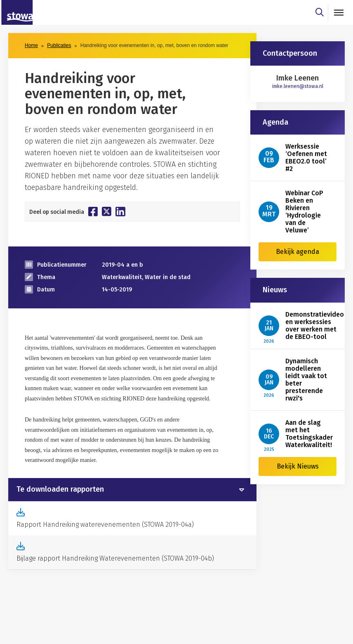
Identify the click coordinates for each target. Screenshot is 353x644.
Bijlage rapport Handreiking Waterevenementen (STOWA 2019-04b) (115, 558)
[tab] (132, 490)
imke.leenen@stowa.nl (298, 86)
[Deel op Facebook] (93, 211)
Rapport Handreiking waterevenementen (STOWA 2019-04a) (105, 524)
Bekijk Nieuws (298, 466)
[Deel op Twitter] (107, 211)
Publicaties (59, 45)
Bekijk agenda (298, 252)
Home (31, 45)
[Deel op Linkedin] (120, 212)
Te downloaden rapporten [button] (60, 490)
